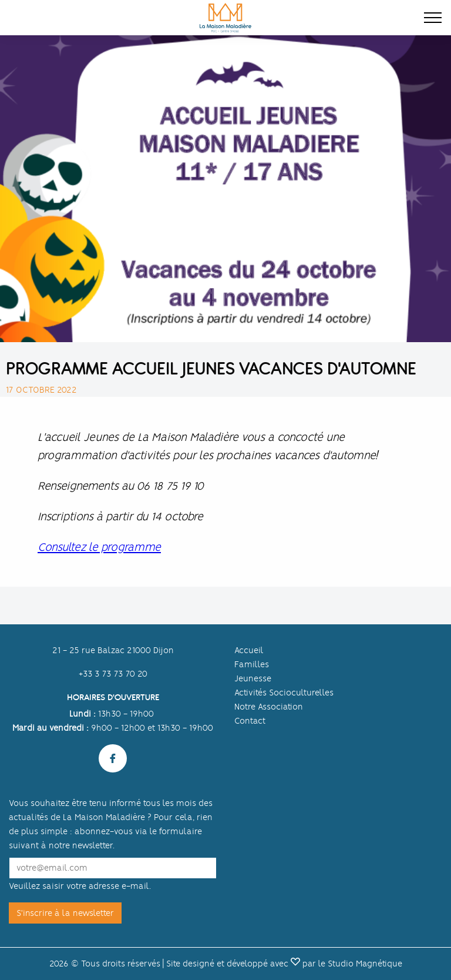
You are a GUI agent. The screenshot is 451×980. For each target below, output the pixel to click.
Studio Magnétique (365, 964)
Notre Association (269, 707)
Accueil (249, 650)
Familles (252, 664)
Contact (250, 721)
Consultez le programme (99, 547)
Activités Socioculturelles (284, 693)
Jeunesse (253, 678)
